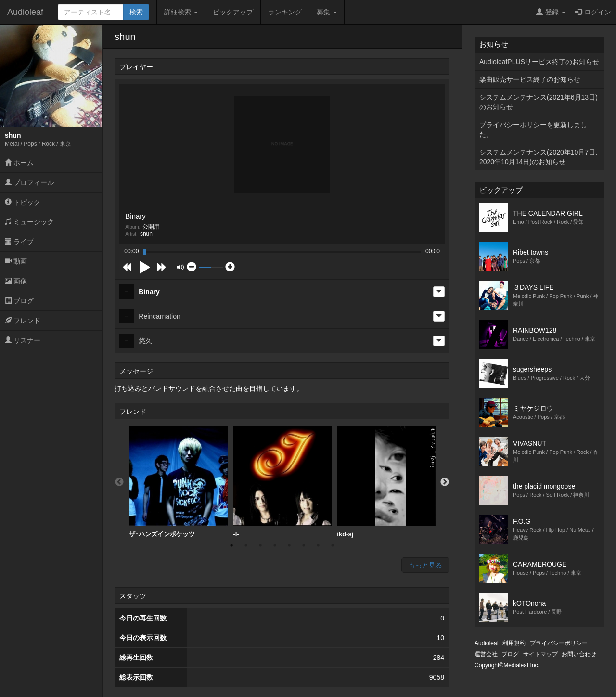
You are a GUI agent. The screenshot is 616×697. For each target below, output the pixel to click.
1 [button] (231, 545)
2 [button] (246, 545)
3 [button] (260, 545)
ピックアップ (233, 12)
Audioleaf (25, 12)
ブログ (19, 301)
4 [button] (275, 545)
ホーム (19, 163)
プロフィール (29, 182)
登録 (551, 12)
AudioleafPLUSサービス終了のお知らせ (539, 62)
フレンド (23, 321)
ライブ (19, 242)
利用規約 (514, 643)
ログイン (593, 12)
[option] (179, 482)
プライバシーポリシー (559, 643)
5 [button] (289, 545)
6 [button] (304, 545)
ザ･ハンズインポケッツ (179, 482)
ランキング (285, 12)
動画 (16, 261)
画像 (16, 281)
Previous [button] (119, 482)
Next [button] (445, 482)
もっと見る (425, 565)
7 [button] (318, 545)
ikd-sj (386, 482)
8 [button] (333, 545)
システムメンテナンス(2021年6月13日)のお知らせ (539, 102)
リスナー (23, 340)
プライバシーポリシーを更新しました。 (533, 129)
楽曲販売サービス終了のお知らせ (530, 79)
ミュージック (29, 222)
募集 (327, 12)
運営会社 (486, 654)
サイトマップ (540, 654)
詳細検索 (181, 12)
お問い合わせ (579, 654)
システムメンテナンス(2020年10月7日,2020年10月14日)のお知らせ (538, 157)
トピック (23, 202)
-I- (282, 482)
